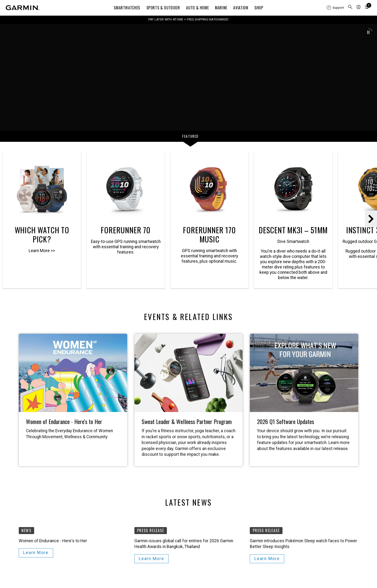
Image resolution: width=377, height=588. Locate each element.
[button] (368, 32)
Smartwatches (127, 8)
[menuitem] (335, 8)
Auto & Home (197, 8)
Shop (259, 8)
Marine (221, 8)
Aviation (241, 8)
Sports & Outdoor (163, 8)
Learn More (36, 553)
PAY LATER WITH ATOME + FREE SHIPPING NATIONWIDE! (188, 19)
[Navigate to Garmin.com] (23, 8)
